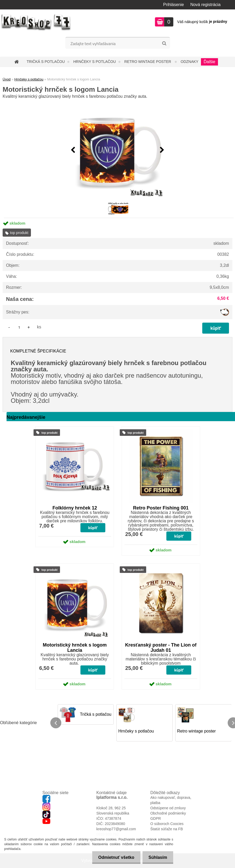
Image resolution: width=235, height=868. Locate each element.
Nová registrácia (205, 5)
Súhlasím (157, 857)
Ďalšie (209, 62)
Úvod (7, 79)
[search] (164, 44)
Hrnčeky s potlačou (95, 62)
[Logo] (36, 23)
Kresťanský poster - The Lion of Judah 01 (161, 648)
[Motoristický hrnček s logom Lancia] (118, 150)
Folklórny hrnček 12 (75, 508)
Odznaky (190, 62)
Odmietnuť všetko (115, 857)
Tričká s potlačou (46, 62)
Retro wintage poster (148, 62)
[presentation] (73, 150)
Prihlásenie (174, 5)
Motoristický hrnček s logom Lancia (75, 648)
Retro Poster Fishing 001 (161, 508)
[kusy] (19, 327)
